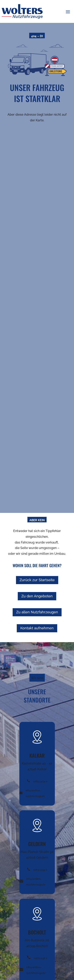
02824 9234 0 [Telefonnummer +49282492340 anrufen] (40, 781)
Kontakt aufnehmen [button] (37, 628)
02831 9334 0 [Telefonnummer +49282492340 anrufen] (40, 870)
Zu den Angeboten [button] (37, 596)
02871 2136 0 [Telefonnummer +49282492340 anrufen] (40, 958)
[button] (68, 12)
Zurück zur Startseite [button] (37, 580)
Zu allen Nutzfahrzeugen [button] (37, 612)
